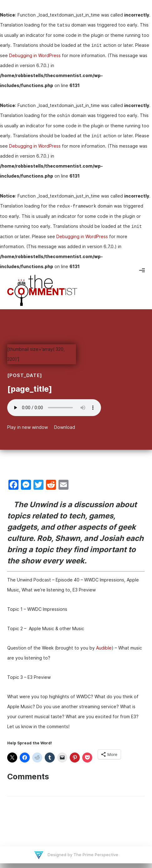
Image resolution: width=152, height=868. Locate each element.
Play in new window (28, 427)
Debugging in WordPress (35, 55)
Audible (104, 648)
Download (65, 427)
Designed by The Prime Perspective (82, 855)
